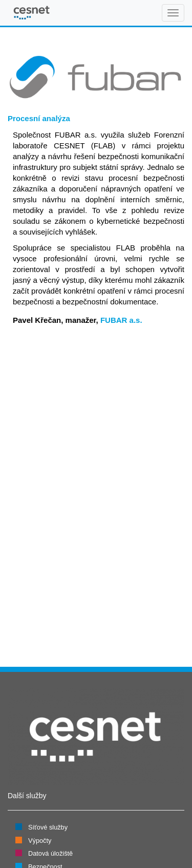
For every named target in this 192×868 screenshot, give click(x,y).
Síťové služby (48, 827)
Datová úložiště (50, 853)
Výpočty (40, 841)
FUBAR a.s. (121, 320)
